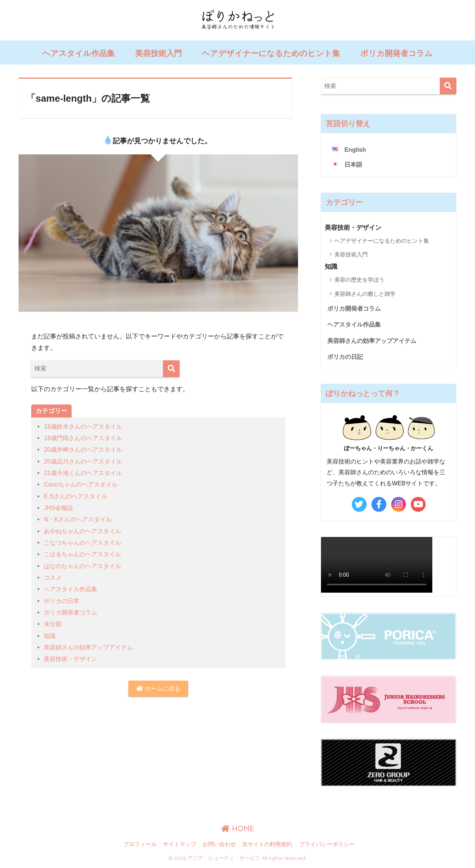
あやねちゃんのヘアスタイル (85, 531)
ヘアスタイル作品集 (78, 53)
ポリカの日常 (63, 601)
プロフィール (140, 846)
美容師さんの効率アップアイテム (91, 647)
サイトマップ (180, 846)
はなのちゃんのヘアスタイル (85, 566)
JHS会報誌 (59, 508)
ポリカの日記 (346, 359)
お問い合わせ (219, 846)
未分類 (53, 624)
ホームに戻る (158, 689)
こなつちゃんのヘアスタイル (85, 543)
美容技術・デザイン (72, 659)
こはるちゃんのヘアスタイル (85, 554)
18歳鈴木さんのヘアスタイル (85, 427)
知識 (50, 636)
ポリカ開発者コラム (397, 53)
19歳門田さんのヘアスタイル (85, 438)
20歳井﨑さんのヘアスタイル (85, 450)
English (356, 150)
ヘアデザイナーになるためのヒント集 (271, 53)
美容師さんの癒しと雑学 (365, 294)
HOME (238, 831)
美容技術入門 (158, 53)
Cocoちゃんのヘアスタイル (83, 484)
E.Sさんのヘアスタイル (77, 496)
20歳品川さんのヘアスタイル (85, 461)
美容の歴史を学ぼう (359, 280)
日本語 (354, 165)
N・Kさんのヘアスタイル (80, 519)
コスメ (53, 578)
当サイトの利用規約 (267, 846)
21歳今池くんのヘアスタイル (85, 473)
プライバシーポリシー (327, 846)
